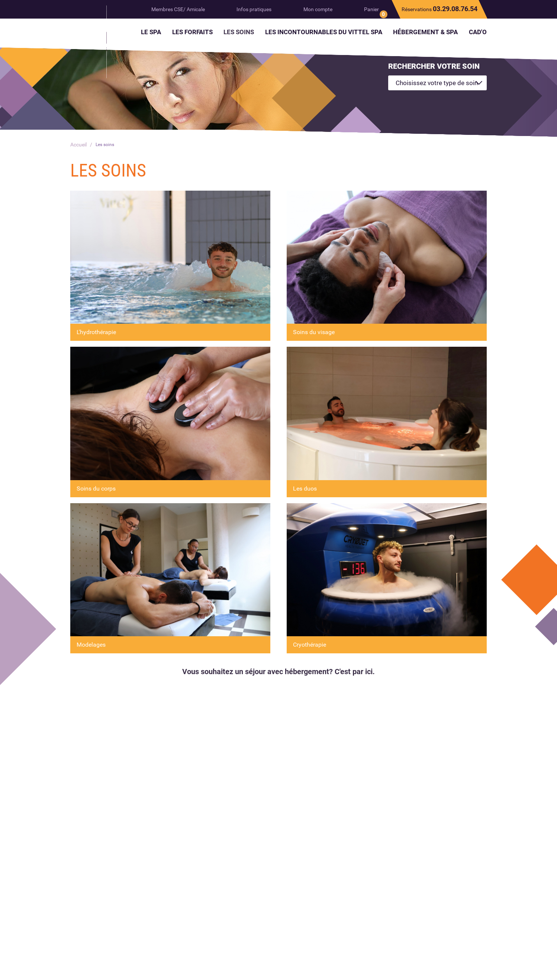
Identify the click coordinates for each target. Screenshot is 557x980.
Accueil (78, 145)
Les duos (305, 489)
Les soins (106, 145)
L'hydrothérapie (96, 332)
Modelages (91, 645)
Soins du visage (314, 332)
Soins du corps (96, 489)
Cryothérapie (310, 645)
